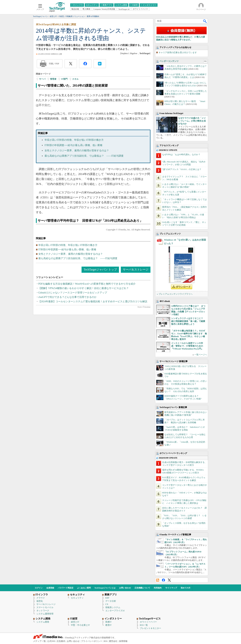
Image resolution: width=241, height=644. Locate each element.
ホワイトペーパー (148, 622)
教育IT (108, 625)
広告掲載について (142, 588)
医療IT (108, 622)
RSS (158, 580)
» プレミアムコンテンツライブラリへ (175, 294)
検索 (205, 21)
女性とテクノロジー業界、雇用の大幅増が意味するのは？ (77, 151)
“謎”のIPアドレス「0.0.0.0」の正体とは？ (182, 169)
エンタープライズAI (115, 611)
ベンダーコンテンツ (169, 61)
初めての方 (186, 588)
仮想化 (40, 601)
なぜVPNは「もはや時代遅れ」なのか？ (181, 155)
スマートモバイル (45, 607)
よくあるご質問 (84, 588)
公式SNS (51, 641)
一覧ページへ (201, 355)
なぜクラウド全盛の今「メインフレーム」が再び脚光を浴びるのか (192, 121)
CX (107, 604)
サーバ (42, 79)
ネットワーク (43, 611)
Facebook (163, 580)
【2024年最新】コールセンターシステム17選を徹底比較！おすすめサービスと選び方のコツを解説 (93, 301)
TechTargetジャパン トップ (100, 269)
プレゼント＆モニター (150, 628)
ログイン (39, 588)
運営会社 (113, 641)
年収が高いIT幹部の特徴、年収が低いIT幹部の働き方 (74, 140)
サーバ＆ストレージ (136, 269)
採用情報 (123, 641)
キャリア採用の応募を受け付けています (178, 53)
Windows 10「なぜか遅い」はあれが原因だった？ (185, 242)
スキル (75, 79)
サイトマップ (171, 588)
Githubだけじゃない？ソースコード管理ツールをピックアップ (73, 293)
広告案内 (61, 641)
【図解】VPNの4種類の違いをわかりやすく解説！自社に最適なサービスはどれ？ (84, 288)
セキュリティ (77, 598)
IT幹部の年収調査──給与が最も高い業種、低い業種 (73, 145)
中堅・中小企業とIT (80, 625)
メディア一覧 (39, 641)
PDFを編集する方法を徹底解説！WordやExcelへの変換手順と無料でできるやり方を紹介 (87, 284)
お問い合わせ (125, 588)
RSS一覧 (144, 625)
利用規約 (158, 588)
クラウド (41, 598)
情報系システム (113, 607)
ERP (107, 598)
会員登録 (50, 588)
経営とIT (75, 622)
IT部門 (64, 79)
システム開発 (43, 622)
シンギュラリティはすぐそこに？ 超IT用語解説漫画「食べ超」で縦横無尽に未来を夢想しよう (188, 321)
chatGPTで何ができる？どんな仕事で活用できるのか (68, 297)
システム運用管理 (45, 614)
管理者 (53, 79)
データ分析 (111, 601)
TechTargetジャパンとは (105, 588)
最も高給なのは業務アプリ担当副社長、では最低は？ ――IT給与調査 (84, 156)
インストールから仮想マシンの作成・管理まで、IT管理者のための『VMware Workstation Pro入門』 (187, 346)
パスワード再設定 (66, 588)
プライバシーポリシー (92, 641)
